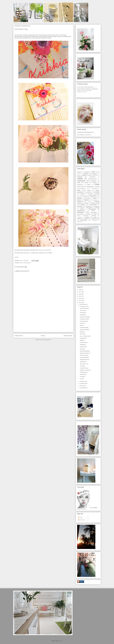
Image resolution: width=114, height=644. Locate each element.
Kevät (98, 187)
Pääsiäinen (97, 206)
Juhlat (86, 183)
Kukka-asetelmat (27, 263)
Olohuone (80, 202)
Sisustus (80, 212)
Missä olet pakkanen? (85, 353)
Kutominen (89, 192)
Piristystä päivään (84, 328)
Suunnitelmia (80, 214)
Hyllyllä (80, 179)
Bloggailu (95, 174)
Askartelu (86, 174)
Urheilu (95, 217)
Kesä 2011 (82, 323)
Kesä (82, 187)
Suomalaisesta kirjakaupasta (44, 250)
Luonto (86, 197)
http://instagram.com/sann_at (84, 135)
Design (84, 175)
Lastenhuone (83, 195)
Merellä (88, 198)
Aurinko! (82, 379)
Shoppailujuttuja (81, 211)
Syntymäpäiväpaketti (85, 351)
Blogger (60, 641)
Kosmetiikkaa (95, 189)
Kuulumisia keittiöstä (85, 317)
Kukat (21, 263)
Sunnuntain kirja (84, 321)
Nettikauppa (95, 200)
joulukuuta (83, 304)
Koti (79, 190)
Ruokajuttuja (92, 209)
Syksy (88, 214)
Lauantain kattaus (84, 368)
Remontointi (89, 208)
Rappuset (82, 332)
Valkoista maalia (96, 219)
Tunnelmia (82, 377)
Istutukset (93, 181)
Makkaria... (82, 340)
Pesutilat (86, 203)
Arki (93, 172)
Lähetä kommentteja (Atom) (45, 340)
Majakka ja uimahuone (85, 370)
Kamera (82, 325)
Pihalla (83, 205)
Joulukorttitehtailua (84, 357)
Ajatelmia (79, 172)
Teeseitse (86, 216)
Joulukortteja (83, 374)
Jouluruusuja (83, 310)
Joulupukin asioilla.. (85, 319)
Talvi (95, 214)
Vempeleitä (95, 220)
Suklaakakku (83, 315)
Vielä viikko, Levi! (84, 364)
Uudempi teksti (19, 336)
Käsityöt (82, 194)
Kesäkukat (90, 187)
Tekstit (80, 517)
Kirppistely (82, 189)
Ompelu (89, 202)
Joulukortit (82, 349)
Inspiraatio (81, 181)
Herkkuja (80, 177)
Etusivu (43, 336)
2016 (80, 294)
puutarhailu (89, 206)
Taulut (78, 216)
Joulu (79, 183)
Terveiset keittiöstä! (84, 330)
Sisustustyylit (94, 212)
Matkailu (80, 198)
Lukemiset (79, 197)
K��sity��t (90, 194)
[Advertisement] (43, 320)
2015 (80, 296)
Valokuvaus (84, 220)
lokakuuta (83, 381)
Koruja (88, 189)
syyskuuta (83, 383)
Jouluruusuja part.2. (85, 308)
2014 (80, 298)
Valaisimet (86, 219)
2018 (80, 290)
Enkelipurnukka (84, 372)
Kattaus (89, 185)
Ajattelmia (87, 172)
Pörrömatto (83, 334)
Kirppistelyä (83, 345)
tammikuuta (83, 388)
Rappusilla (82, 208)
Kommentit (81, 520)
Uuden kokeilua (84, 342)
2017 (80, 292)
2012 (80, 303)
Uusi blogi (82, 366)
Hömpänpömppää (92, 179)
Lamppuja (97, 194)
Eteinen (96, 175)
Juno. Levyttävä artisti (85, 336)
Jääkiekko (95, 183)
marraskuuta (83, 306)
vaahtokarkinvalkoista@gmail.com (85, 132)
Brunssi (79, 175)
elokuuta (82, 386)
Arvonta (79, 174)
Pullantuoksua (83, 338)
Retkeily (82, 209)
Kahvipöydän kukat (84, 360)
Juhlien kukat (83, 362)
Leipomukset (92, 195)
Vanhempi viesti (68, 336)
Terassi (94, 216)
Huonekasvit (92, 177)
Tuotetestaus (80, 217)
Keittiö (97, 184)
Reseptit (97, 208)
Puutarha (80, 206)
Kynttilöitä (97, 192)
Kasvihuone (80, 185)
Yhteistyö (79, 222)
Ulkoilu (87, 217)
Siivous (93, 211)
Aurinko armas (83, 347)
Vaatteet (79, 219)
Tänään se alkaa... (84, 355)
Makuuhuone (94, 197)
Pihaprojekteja (93, 205)
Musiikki (79, 200)
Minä (95, 198)
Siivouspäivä (83, 313)
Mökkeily (86, 200)
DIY (90, 175)
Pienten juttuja (95, 203)
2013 (80, 300)
